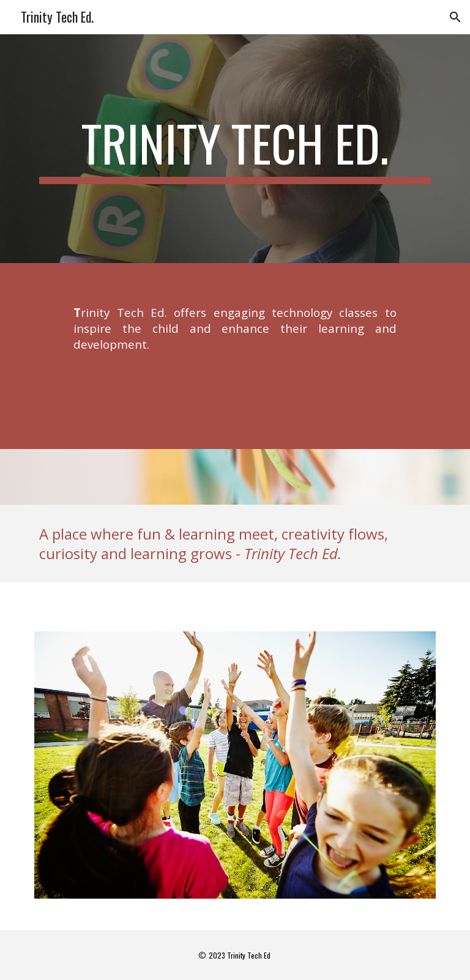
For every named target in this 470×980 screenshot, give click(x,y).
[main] (235, 149)
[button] (455, 17)
